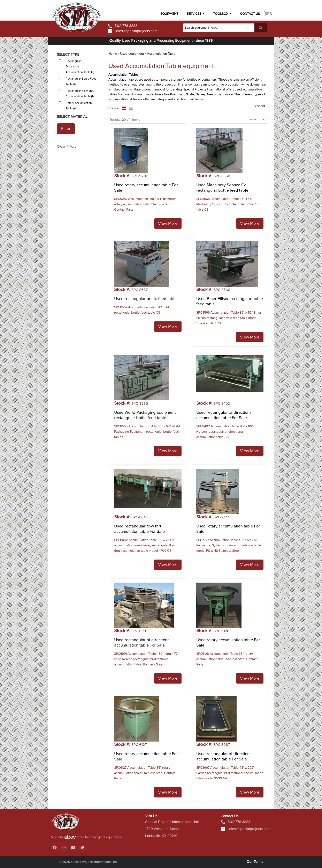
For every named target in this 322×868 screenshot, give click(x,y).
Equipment (169, 14)
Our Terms (255, 862)
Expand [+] (261, 106)
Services (194, 14)
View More (168, 224)
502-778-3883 (122, 26)
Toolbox (221, 14)
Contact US (250, 14)
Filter (66, 129)
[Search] (219, 28)
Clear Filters (67, 147)
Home (113, 54)
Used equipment (132, 54)
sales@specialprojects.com (133, 31)
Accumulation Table (161, 54)
